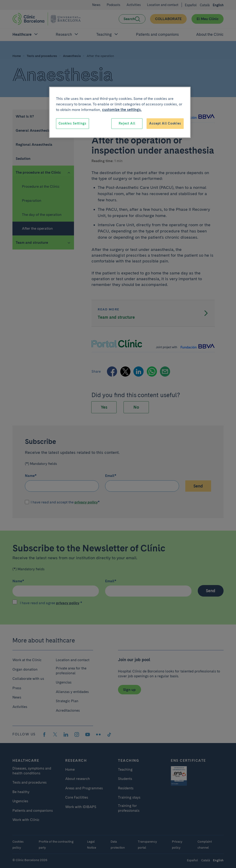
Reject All (127, 123)
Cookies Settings (72, 123)
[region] (120, 112)
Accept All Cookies (165, 123)
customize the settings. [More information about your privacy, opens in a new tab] (122, 110)
